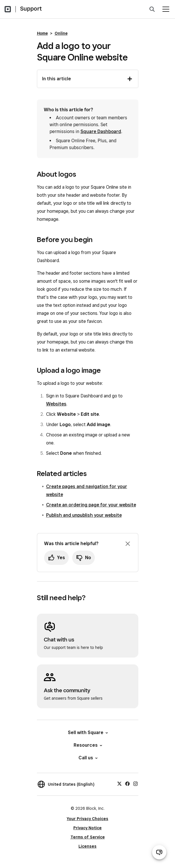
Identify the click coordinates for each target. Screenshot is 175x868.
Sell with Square (87, 733)
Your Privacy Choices (87, 819)
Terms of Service (88, 837)
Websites (56, 404)
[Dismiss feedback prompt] (128, 544)
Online (61, 33)
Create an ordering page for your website (91, 505)
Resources (87, 745)
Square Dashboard (101, 131)
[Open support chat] (159, 852)
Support (31, 9)
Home (42, 33)
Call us (88, 758)
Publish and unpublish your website (84, 515)
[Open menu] (166, 9)
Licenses (87, 846)
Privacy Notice (87, 828)
